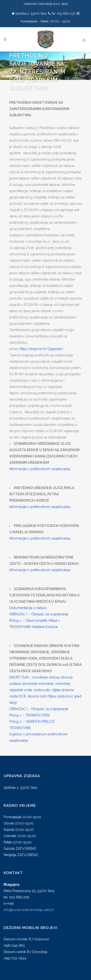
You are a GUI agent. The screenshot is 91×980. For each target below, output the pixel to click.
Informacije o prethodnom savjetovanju (40, 469)
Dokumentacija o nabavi (28, 608)
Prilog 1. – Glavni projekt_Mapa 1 (34, 620)
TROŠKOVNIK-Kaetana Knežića (33, 627)
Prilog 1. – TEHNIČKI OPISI (29, 715)
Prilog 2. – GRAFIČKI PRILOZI (32, 722)
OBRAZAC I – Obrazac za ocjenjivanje (39, 614)
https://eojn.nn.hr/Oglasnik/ (41, 349)
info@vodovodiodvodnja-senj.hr (29, 910)
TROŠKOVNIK (20, 728)
